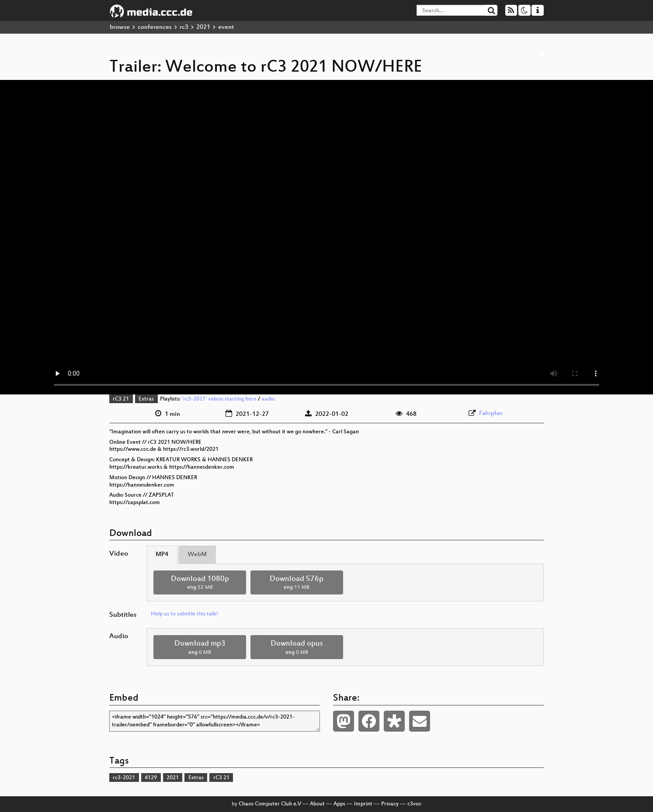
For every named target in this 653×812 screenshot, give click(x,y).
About (317, 804)
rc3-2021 (124, 778)
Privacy (390, 804)
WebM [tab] (197, 555)
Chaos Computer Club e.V (270, 804)
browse (120, 27)
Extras (146, 399)
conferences (155, 27)
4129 (151, 778)
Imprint (363, 804)
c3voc (414, 804)
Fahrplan (491, 413)
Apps (339, 804)
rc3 (184, 27)
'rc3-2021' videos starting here (219, 399)
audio (268, 399)
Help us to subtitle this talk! (184, 614)
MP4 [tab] (162, 555)
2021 (203, 27)
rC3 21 (121, 399)
